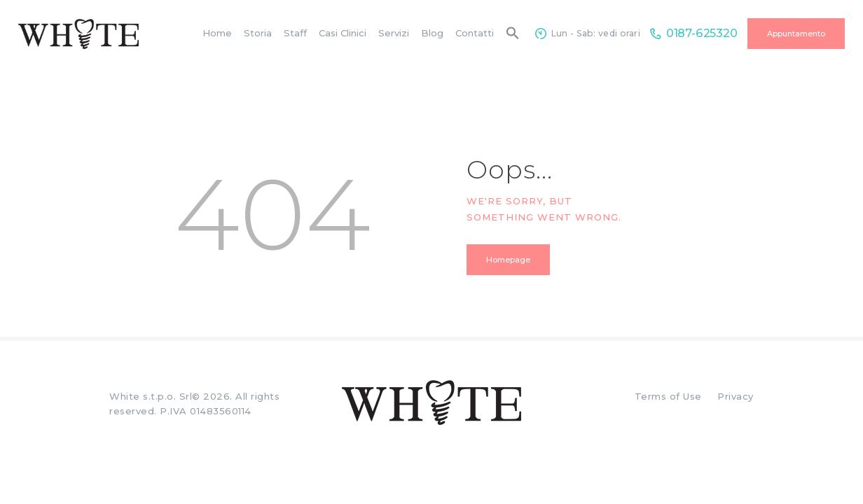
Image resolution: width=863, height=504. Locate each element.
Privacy (736, 396)
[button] (512, 34)
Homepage (508, 260)
